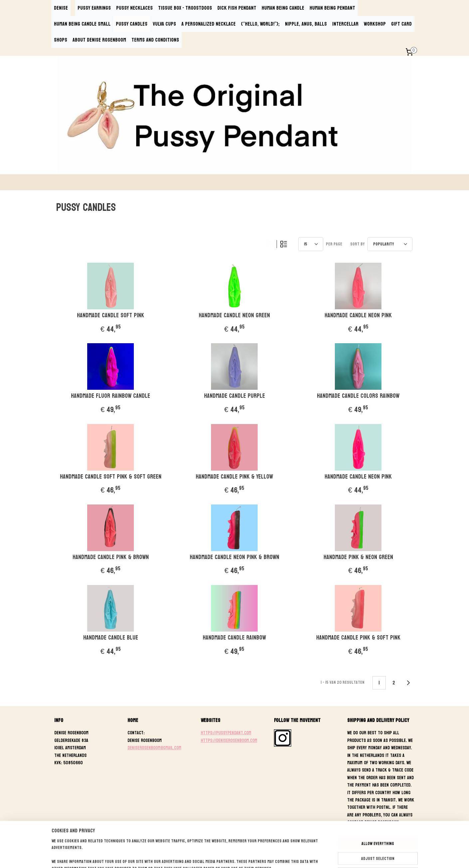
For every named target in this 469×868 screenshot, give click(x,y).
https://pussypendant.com (226, 733)
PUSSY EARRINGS (94, 8)
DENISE (61, 8)
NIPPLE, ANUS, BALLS (306, 24)
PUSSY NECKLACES (134, 8)
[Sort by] (390, 244)
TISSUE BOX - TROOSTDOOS (185, 8)
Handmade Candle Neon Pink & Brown (234, 557)
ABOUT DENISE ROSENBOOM (99, 40)
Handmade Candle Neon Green (234, 316)
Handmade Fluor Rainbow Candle (111, 396)
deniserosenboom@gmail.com (154, 748)
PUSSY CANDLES (132, 24)
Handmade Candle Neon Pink (358, 316)
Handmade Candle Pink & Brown (111, 557)
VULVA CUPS (164, 24)
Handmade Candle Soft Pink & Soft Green (111, 477)
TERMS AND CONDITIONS (155, 40)
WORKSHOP (375, 24)
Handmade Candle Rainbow (234, 638)
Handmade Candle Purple (234, 396)
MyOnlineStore (310, 856)
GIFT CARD (401, 24)
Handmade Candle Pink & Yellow (234, 477)
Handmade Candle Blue (111, 638)
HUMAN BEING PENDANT (332, 8)
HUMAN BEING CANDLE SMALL (82, 24)
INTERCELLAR (345, 24)
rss (236, 856)
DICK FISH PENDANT (237, 8)
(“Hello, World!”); (260, 24)
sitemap (223, 856)
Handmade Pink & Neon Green (358, 557)
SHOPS (61, 40)
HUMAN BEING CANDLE (283, 8)
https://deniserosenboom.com (229, 740)
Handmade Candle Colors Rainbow (358, 396)
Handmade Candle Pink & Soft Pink (358, 638)
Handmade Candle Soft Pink (111, 316)
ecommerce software (259, 856)
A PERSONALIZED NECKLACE (209, 24)
